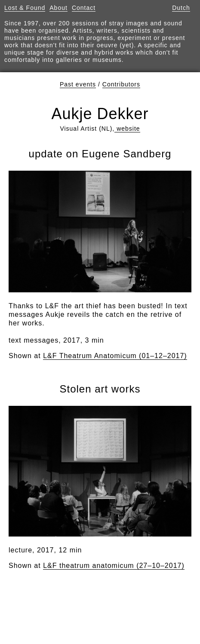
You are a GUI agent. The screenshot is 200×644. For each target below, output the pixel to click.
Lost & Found (25, 8)
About (58, 8)
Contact (84, 8)
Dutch (181, 8)
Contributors (121, 84)
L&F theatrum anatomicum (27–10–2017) (114, 566)
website (127, 129)
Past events (78, 84)
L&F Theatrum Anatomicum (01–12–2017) (115, 356)
